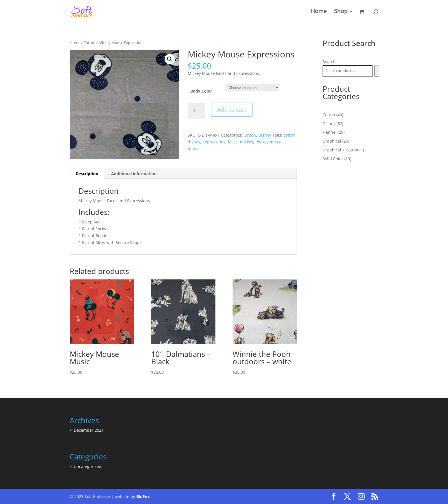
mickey (247, 142)
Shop (341, 12)
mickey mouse (269, 142)
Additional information (134, 174)
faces (233, 142)
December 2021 (89, 430)
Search (329, 62)
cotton (289, 135)
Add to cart (232, 110)
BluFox (143, 496)
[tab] (87, 174)
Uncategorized (88, 466)
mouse (194, 149)
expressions (214, 142)
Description (87, 174)
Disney (265, 135)
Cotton (89, 43)
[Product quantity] (196, 111)
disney (194, 142)
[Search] (377, 71)
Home (319, 12)
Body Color (201, 91)
